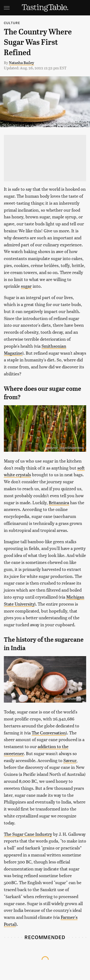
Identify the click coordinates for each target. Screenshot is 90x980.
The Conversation (49, 733)
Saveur (70, 760)
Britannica (59, 502)
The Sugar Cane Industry (28, 834)
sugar (26, 286)
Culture (12, 23)
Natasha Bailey (21, 62)
